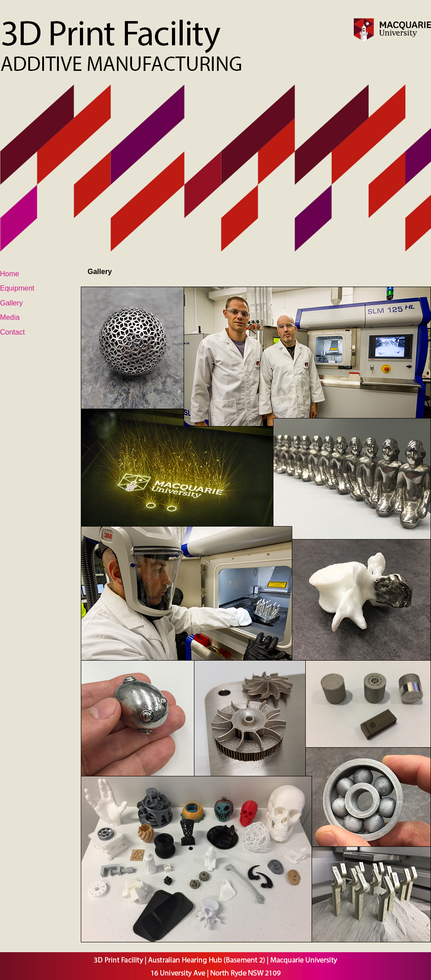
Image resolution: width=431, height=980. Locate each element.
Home (10, 274)
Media (10, 317)
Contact (12, 332)
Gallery (11, 303)
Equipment (17, 288)
